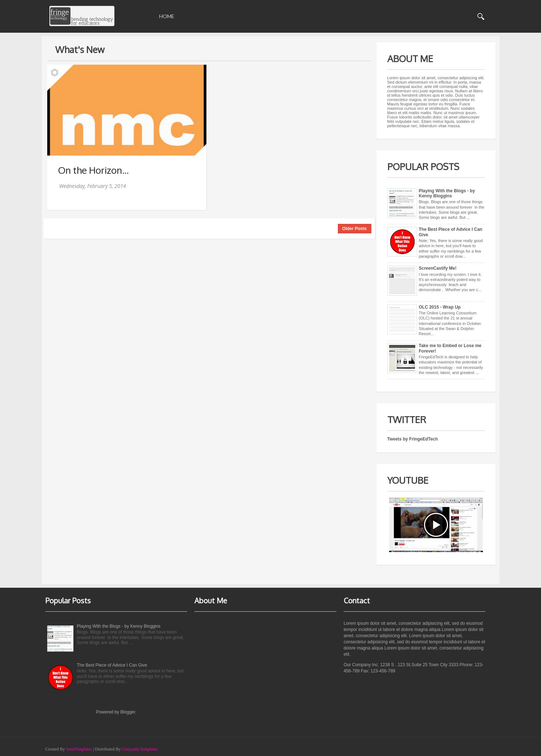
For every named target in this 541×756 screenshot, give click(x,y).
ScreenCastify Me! (438, 268)
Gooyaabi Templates (140, 749)
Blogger (128, 712)
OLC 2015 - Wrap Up (440, 307)
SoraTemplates (79, 749)
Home (167, 16)
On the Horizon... (93, 170)
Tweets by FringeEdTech (413, 439)
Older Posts (354, 229)
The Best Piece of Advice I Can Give (112, 665)
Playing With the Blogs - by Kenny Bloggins (447, 193)
